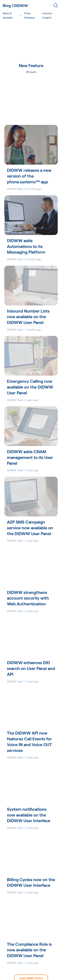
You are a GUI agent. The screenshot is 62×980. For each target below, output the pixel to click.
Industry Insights (47, 15)
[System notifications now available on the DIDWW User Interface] (31, 784)
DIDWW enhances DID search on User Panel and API (31, 668)
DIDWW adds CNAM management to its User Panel (30, 457)
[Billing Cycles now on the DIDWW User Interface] (31, 854)
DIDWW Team (15, 189)
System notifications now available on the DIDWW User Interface (29, 815)
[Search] (56, 5)
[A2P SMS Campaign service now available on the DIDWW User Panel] (31, 497)
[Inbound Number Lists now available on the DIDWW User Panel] (31, 286)
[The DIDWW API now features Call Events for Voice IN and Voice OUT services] (31, 708)
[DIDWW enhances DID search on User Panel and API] (31, 637)
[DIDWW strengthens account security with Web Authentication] (31, 567)
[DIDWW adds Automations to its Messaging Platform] (31, 215)
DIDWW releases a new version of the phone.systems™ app (29, 176)
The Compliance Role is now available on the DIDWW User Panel (29, 950)
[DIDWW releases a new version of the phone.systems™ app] (31, 145)
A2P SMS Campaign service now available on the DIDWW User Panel (30, 528)
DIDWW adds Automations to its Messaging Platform (26, 246)
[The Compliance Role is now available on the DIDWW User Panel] (31, 919)
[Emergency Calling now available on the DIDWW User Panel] (31, 356)
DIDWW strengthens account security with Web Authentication (28, 598)
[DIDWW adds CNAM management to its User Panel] (31, 426)
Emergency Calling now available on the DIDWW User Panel (30, 387)
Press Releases (30, 15)
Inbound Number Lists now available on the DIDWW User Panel (28, 317)
